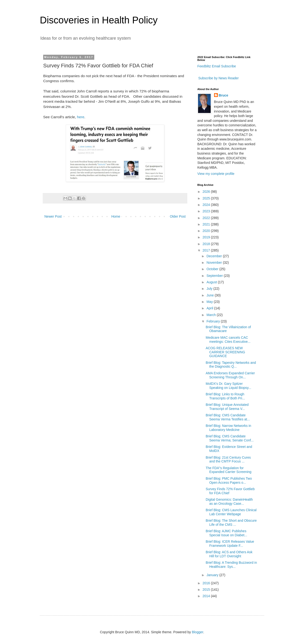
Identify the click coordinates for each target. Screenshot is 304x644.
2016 (207, 583)
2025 (207, 198)
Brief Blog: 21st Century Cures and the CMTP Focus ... (228, 459)
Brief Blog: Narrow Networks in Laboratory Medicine (228, 428)
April (210, 308)
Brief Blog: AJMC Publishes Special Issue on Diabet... (226, 533)
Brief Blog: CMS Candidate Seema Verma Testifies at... (228, 417)
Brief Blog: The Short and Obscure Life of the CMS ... (231, 523)
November (215, 263)
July (210, 289)
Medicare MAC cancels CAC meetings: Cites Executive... (228, 340)
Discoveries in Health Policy (99, 20)
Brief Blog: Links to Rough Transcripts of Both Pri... (225, 396)
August (212, 282)
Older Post (178, 216)
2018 (207, 244)
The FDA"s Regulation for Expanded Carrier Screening (229, 470)
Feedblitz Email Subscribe (217, 66)
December (215, 256)
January (213, 575)
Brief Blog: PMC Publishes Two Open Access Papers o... (229, 480)
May (210, 302)
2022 (207, 218)
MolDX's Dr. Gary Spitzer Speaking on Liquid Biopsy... (228, 386)
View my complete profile (216, 174)
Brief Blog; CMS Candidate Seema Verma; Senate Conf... (230, 438)
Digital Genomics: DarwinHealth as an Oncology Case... (229, 502)
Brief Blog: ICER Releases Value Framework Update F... (230, 544)
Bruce (224, 95)
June (210, 295)
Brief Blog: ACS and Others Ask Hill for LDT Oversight (229, 554)
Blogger (197, 632)
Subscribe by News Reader (218, 78)
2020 (207, 231)
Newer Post (53, 216)
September (215, 276)
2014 (207, 596)
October (213, 269)
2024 (207, 205)
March (212, 315)
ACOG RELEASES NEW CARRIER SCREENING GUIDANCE (225, 352)
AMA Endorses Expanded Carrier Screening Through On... (230, 375)
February (214, 321)
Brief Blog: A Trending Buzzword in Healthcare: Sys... (231, 565)
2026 (207, 192)
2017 (207, 250)
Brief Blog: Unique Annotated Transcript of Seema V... (227, 407)
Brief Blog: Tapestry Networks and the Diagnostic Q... (231, 365)
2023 (207, 211)
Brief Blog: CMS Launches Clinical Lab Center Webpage (231, 512)
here (81, 117)
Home (116, 216)
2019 (207, 237)
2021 (207, 224)
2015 (207, 590)
